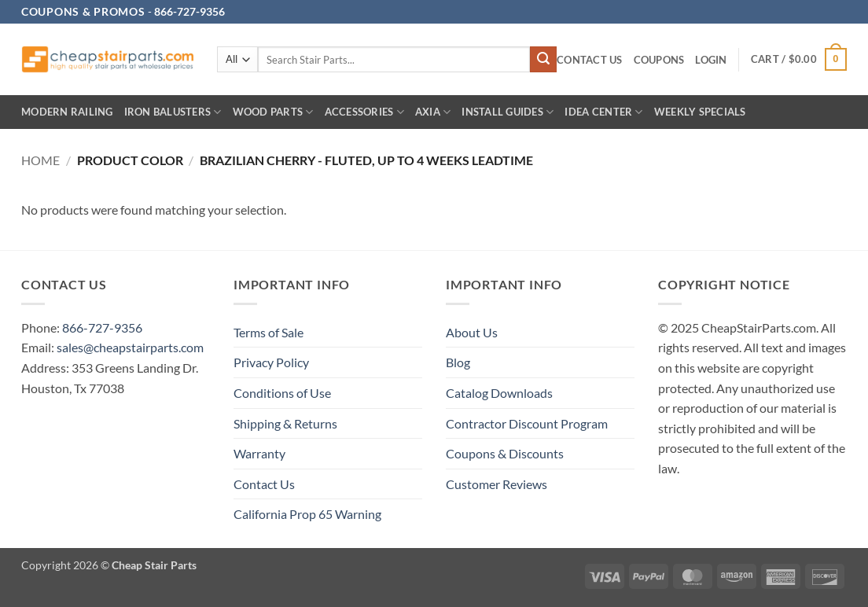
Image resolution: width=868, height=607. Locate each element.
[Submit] (543, 60)
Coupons (659, 60)
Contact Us (590, 60)
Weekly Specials (700, 112)
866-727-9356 (102, 327)
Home (40, 160)
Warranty (259, 453)
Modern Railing (67, 112)
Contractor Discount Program (527, 423)
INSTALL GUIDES (508, 112)
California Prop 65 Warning (307, 514)
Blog (458, 362)
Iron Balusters (173, 112)
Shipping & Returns (285, 423)
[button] (711, 60)
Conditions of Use (282, 393)
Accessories (364, 112)
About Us (472, 332)
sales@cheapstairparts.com (130, 347)
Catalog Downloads (499, 393)
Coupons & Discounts (505, 453)
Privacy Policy (271, 362)
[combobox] (394, 59)
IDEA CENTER (603, 112)
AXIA (433, 112)
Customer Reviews (497, 484)
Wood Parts (273, 112)
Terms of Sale (268, 332)
